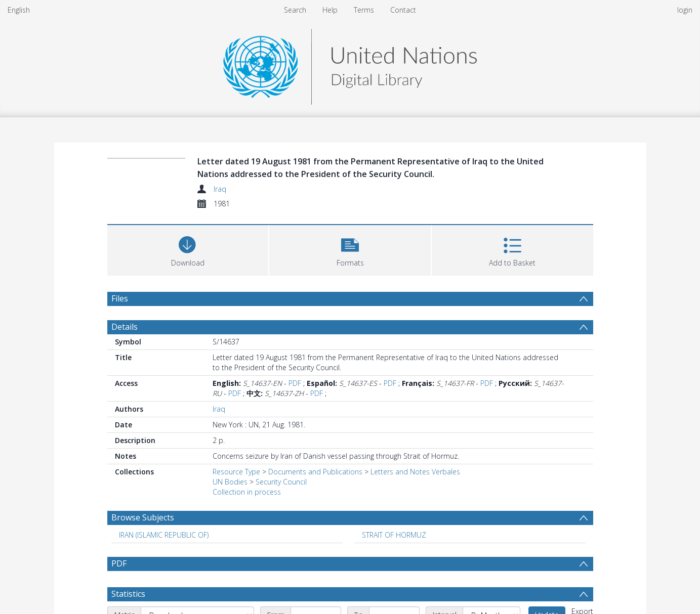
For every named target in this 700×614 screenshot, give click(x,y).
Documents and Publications (315, 472)
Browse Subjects (143, 517)
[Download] (188, 249)
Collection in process (247, 492)
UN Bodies (230, 482)
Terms (364, 10)
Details (125, 327)
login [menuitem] (685, 10)
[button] (350, 249)
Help (330, 10)
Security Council (281, 482)
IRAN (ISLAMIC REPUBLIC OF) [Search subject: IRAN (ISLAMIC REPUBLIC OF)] (164, 535)
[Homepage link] (350, 64)
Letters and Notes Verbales (415, 472)
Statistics (128, 594)
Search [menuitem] (295, 10)
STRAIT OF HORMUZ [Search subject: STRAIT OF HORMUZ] (394, 535)
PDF (295, 383)
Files (120, 298)
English (19, 10)
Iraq (220, 189)
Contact (403, 10)
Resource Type (236, 472)
